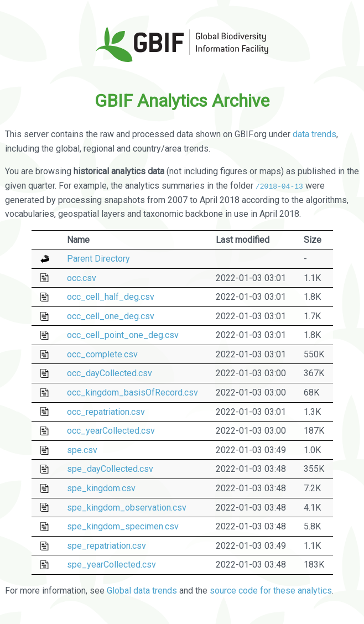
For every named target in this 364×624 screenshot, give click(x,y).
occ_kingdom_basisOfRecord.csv (132, 392)
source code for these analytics (271, 590)
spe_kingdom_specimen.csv (123, 526)
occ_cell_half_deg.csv (111, 297)
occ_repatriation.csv (106, 411)
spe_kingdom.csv (101, 488)
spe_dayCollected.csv (110, 469)
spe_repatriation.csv (106, 546)
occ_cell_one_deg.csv (111, 316)
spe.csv (82, 450)
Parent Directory (98, 259)
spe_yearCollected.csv (111, 565)
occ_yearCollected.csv (111, 431)
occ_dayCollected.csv (110, 373)
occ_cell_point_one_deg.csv (123, 335)
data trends (314, 134)
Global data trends (142, 590)
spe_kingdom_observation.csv (127, 507)
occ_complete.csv (102, 354)
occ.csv (82, 277)
